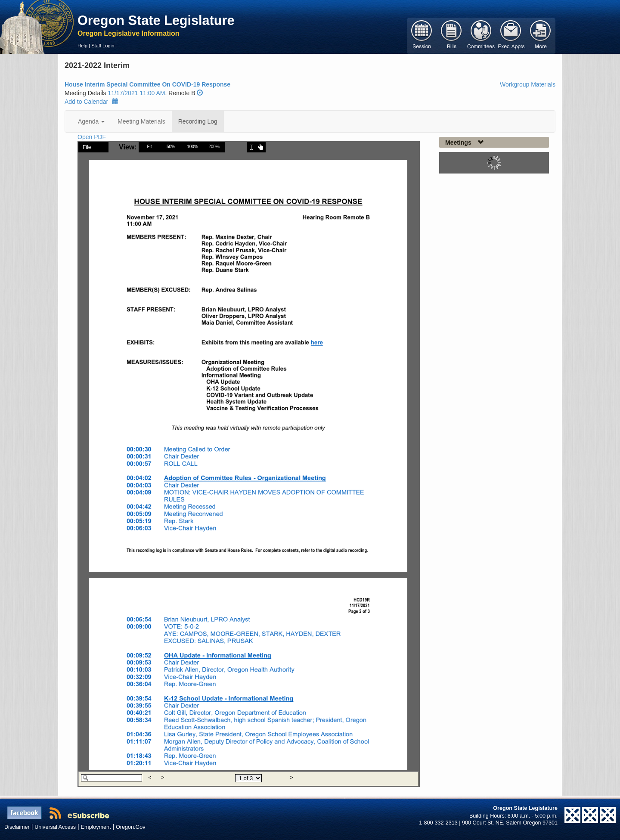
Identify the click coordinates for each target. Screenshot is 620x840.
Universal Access (55, 827)
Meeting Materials (141, 121)
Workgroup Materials (528, 84)
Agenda (91, 121)
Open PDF (92, 137)
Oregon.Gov (131, 827)
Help (82, 46)
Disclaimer (17, 827)
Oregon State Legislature (156, 20)
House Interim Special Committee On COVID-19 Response (147, 84)
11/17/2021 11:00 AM (136, 93)
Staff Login (103, 46)
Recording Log (198, 121)
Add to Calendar (91, 102)
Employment (96, 827)
